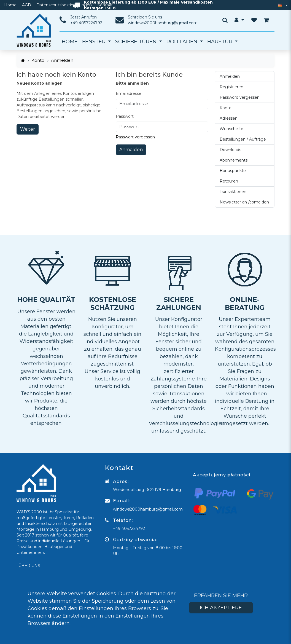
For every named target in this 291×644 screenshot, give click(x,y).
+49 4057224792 (86, 23)
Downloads (230, 150)
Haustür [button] (220, 42)
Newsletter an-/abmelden (244, 202)
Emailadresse (129, 93)
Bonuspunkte (233, 171)
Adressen (229, 118)
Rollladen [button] (183, 42)
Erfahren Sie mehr (221, 595)
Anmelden (131, 150)
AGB (26, 5)
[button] (239, 20)
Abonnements (234, 160)
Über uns (29, 566)
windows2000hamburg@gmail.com (163, 23)
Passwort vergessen (135, 137)
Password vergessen (240, 97)
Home (10, 5)
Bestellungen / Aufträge (243, 139)
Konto (38, 60)
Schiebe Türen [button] (137, 42)
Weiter (28, 129)
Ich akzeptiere (221, 608)
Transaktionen (233, 192)
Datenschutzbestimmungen (64, 5)
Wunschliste (231, 129)
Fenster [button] (95, 42)
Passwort (125, 116)
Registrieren (231, 87)
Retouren (229, 181)
